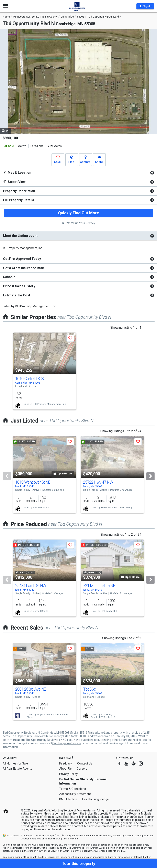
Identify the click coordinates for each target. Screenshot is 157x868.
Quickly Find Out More (78, 213)
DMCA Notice (68, 799)
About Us (65, 769)
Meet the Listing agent (20, 236)
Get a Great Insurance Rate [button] (24, 268)
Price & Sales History (19, 286)
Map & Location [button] (17, 173)
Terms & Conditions (73, 789)
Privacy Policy (68, 774)
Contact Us (85, 763)
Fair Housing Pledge (96, 799)
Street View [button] (14, 182)
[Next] (150, 476)
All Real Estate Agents (17, 769)
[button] (145, 6)
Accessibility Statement (75, 794)
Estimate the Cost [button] (17, 295)
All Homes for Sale (15, 763)
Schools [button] (9, 277)
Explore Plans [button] (71, 839)
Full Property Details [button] (19, 200)
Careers (82, 769)
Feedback (66, 764)
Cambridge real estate (67, 743)
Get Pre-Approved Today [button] (22, 259)
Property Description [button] (19, 191)
